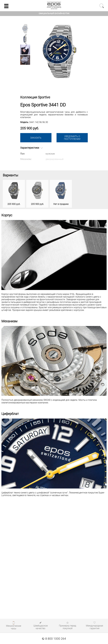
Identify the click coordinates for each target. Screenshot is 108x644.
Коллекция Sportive (35, 97)
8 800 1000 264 (54, 639)
